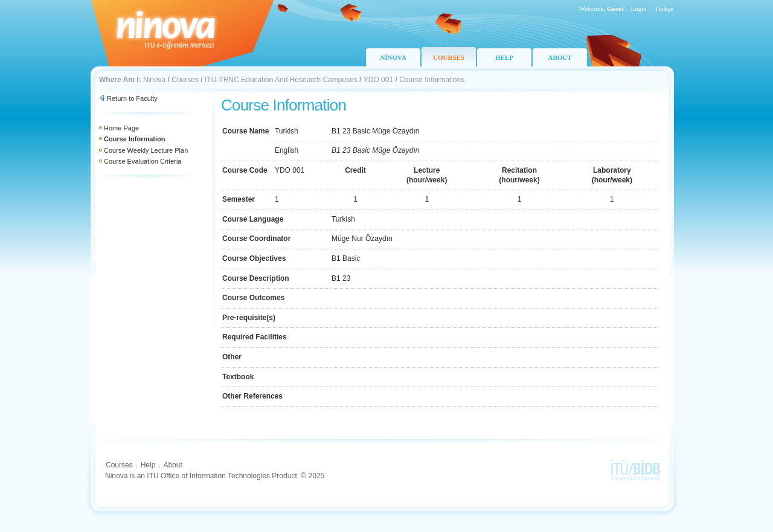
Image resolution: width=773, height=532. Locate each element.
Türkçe (664, 8)
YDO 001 (378, 80)
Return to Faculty (132, 98)
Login (639, 8)
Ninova (154, 80)
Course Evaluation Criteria (143, 161)
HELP (504, 57)
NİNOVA (393, 57)
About (172, 465)
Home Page (121, 128)
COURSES (449, 57)
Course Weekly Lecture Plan (146, 150)
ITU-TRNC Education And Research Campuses (281, 80)
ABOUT (560, 57)
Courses (185, 80)
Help (148, 465)
